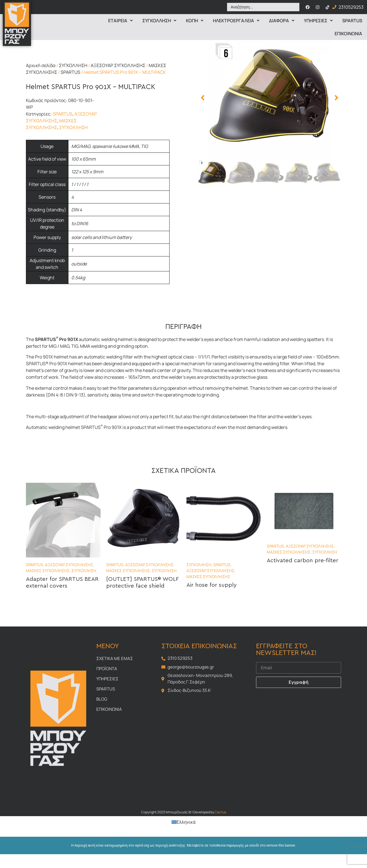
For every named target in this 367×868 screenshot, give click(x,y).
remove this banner (281, 845)
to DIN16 (80, 223)
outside (79, 264)
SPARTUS (70, 72)
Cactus (220, 812)
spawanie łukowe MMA (115, 146)
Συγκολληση (159, 21)
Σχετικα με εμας (115, 658)
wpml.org (142, 845)
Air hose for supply (212, 585)
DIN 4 (77, 210)
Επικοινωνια (348, 34)
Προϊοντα (107, 669)
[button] (203, 98)
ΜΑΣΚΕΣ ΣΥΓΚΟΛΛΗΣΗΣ (48, 571)
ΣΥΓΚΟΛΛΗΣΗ (73, 65)
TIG (144, 146)
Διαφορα (282, 21)
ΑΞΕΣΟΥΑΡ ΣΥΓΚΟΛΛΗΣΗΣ (118, 65)
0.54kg (78, 278)
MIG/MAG (81, 146)
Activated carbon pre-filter (303, 561)
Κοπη (195, 21)
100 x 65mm (84, 159)
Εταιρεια (120, 21)
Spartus (352, 21)
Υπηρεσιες (318, 21)
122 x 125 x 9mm (87, 172)
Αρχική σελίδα (41, 65)
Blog (102, 699)
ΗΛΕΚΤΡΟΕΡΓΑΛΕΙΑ (236, 21)
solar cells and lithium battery (102, 237)
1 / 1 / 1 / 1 (80, 184)
